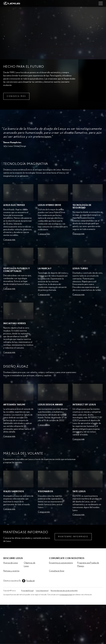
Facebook (30, 581)
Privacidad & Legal (27, 591)
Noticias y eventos (11, 571)
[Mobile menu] (101, 3)
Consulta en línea (57, 571)
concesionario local (66, 595)
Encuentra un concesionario (61, 563)
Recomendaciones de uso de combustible (64, 591)
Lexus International (42, 591)
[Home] (12, 3)
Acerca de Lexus (11, 563)
